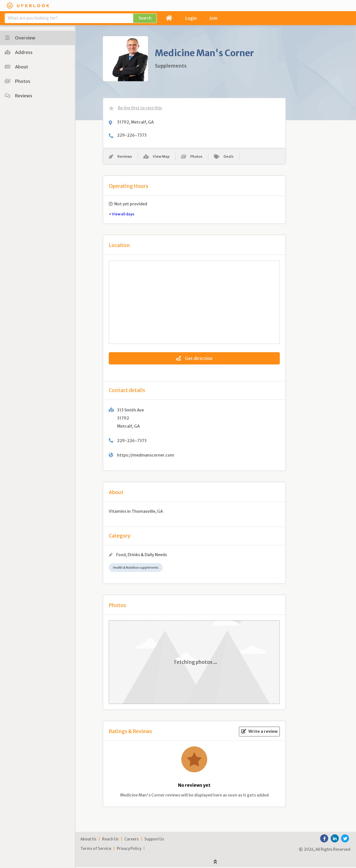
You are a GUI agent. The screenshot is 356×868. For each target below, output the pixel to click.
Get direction (194, 359)
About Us (88, 840)
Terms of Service (96, 850)
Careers (132, 840)
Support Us (154, 840)
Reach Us (110, 840)
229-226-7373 (132, 135)
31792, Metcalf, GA (135, 122)
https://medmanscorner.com (146, 456)
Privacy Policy (129, 850)
